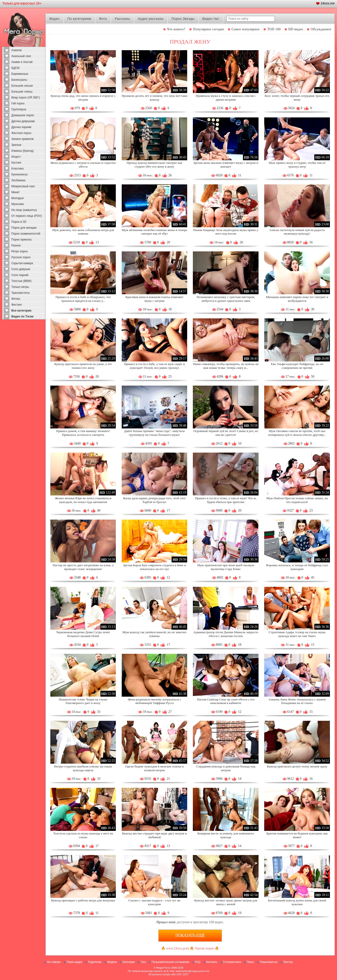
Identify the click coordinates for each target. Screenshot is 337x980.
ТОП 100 (274, 29)
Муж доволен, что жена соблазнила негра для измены (83, 232)
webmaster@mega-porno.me (192, 971)
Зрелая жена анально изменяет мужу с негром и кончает (226, 165)
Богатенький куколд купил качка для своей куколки (297, 902)
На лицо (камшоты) (24, 210)
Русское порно (21, 257)
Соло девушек (21, 269)
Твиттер (288, 962)
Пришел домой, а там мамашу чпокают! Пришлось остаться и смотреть (83, 433)
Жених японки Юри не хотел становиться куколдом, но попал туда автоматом (83, 500)
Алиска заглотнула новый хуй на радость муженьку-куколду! (297, 232)
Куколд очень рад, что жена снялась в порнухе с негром (83, 98)
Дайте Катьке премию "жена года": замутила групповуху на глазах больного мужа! (155, 433)
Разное (16, 245)
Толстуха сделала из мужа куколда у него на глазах (83, 835)
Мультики (17, 204)
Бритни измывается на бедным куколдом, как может (297, 835)
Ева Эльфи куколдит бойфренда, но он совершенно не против (297, 366)
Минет (15, 192)
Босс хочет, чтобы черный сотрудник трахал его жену (297, 98)
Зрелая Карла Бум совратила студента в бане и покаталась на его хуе (155, 567)
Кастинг (16, 163)
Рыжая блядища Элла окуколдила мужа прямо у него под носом (226, 232)
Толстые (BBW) (21, 281)
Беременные (20, 74)
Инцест (16, 157)
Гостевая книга (232, 962)
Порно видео (74, 962)
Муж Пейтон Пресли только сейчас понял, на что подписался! (297, 500)
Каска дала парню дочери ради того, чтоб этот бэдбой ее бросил (154, 500)
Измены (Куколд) (22, 151)
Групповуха (19, 109)
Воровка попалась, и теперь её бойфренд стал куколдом (297, 567)
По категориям (79, 19)
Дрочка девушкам (23, 121)
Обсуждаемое (321, 29)
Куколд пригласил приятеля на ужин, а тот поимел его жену (83, 366)
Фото (103, 19)
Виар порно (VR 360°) (26, 98)
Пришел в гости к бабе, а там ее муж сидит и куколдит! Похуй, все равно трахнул (154, 366)
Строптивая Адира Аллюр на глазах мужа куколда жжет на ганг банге (297, 634)
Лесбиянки (18, 180)
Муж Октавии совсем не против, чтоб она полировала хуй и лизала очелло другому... (297, 433)
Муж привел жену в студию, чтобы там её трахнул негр (297, 165)
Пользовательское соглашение (170, 962)
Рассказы (122, 19)
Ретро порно (19, 251)
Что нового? (176, 29)
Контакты (212, 962)
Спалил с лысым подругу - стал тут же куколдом (154, 902)
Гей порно (18, 103)
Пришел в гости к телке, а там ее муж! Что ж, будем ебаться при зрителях (226, 500)
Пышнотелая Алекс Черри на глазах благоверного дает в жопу (83, 701)
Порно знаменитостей (26, 234)
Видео (54, 19)
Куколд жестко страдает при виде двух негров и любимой (155, 835)
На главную (54, 962)
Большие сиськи (22, 86)
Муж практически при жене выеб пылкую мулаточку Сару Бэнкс (226, 567)
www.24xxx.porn (178, 948)
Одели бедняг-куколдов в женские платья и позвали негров (154, 768)
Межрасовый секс (23, 186)
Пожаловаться (269, 962)
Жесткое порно (21, 133)
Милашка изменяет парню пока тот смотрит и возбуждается (297, 299)
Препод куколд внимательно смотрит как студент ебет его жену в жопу (154, 165)
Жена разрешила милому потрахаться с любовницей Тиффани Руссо (154, 701)
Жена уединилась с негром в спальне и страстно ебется (83, 165)
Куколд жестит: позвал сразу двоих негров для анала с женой (226, 902)
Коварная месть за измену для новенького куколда (226, 835)
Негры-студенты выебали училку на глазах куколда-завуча (83, 768)
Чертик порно (204, 948)
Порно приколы (22, 240)
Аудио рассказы (151, 19)
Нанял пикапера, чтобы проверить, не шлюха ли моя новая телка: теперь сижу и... (226, 366)
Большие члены (22, 92)
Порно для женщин (24, 228)
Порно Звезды (183, 19)
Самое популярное (246, 29)
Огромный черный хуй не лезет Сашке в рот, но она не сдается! (226, 433)
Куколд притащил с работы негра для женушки (83, 900)
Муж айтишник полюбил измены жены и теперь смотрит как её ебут (154, 232)
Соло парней (20, 275)
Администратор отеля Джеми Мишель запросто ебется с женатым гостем (226, 634)
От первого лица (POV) (27, 216)
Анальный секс (21, 56)
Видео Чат (211, 19)
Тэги (143, 962)
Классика (17, 169)
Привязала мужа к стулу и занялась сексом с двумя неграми (226, 98)
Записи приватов (22, 139)
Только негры (20, 287)
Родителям (95, 962)
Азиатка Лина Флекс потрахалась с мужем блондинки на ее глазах (297, 701)
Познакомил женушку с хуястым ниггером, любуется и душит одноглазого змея (226, 299)
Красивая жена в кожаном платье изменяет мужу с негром (154, 299)
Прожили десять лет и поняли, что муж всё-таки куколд (154, 98)
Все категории (21, 311)
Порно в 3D (19, 222)
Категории (129, 962)
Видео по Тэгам (22, 316)
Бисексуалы (19, 80)
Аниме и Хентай (22, 62)
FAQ (198, 962)
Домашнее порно (23, 115)
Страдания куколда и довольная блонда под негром (226, 768)
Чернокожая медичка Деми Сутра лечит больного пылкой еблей (83, 634)
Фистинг (17, 305)
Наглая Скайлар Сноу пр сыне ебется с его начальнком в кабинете (226, 701)
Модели (112, 962)
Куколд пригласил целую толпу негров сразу (297, 766)
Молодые (17, 198)
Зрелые (16, 145)
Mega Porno (163, 968)
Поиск (250, 962)
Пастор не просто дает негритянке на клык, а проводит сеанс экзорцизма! (83, 567)
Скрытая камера (22, 263)
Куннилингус (20, 174)
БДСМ (15, 68)
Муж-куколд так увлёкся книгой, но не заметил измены (154, 634)
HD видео (296, 29)
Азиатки (17, 50)
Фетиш (16, 299)
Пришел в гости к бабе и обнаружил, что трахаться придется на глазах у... (83, 299)
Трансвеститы (21, 293)
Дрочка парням (21, 127)
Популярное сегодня (208, 29)
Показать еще (190, 935)
